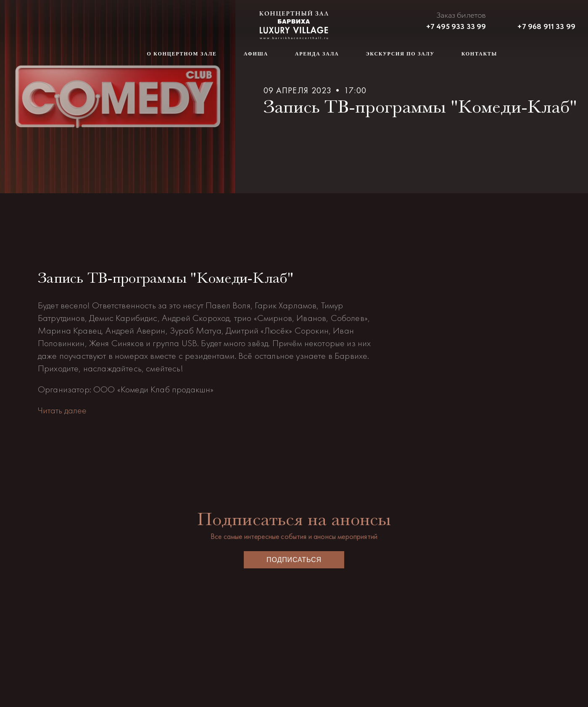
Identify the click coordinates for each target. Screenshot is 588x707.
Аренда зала (317, 54)
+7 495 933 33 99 (456, 27)
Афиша (256, 54)
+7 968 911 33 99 (546, 27)
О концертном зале (182, 54)
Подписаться (294, 560)
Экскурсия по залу (400, 54)
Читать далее (62, 410)
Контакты (479, 54)
